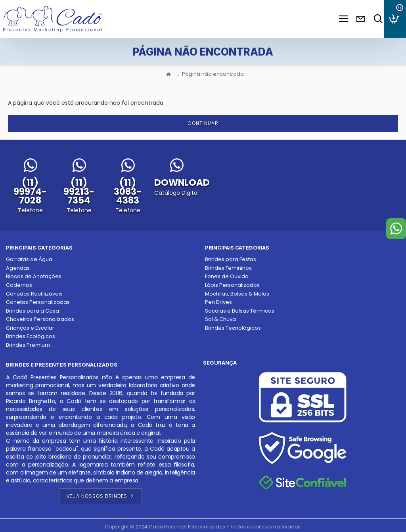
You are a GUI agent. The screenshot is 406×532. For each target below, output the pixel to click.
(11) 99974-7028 (30, 191)
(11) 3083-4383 (128, 191)
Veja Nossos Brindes (97, 496)
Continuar (203, 123)
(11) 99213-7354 (79, 191)
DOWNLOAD (182, 182)
